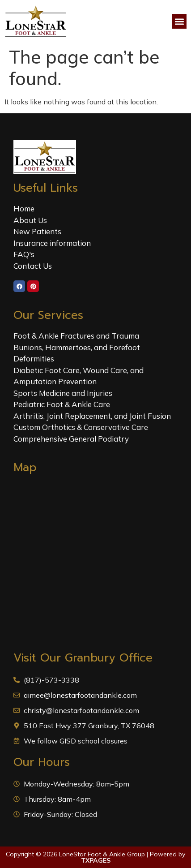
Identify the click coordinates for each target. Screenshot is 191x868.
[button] (179, 21)
